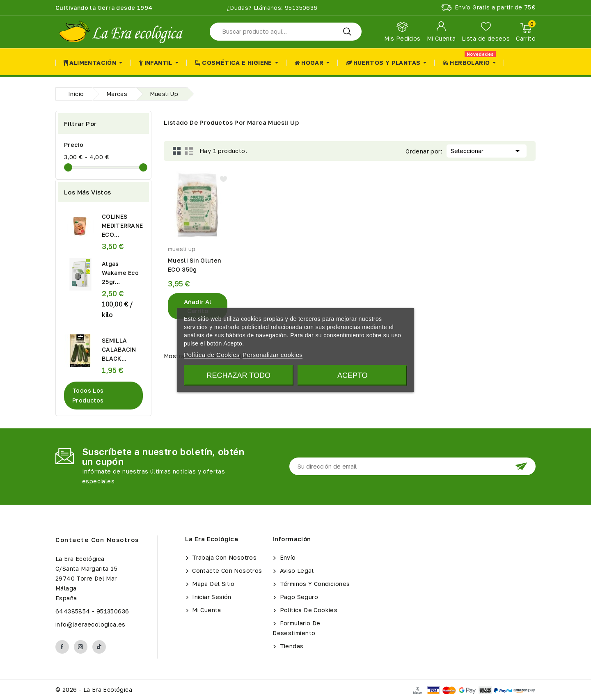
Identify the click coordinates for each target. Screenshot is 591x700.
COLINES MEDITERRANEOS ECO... (127, 225)
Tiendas (291, 646)
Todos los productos (88, 395)
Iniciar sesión (211, 597)
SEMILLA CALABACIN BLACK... (119, 349)
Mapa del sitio (213, 584)
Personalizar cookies (273, 355)
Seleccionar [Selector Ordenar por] (487, 150)
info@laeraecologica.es (90, 624)
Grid (177, 151)
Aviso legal (296, 571)
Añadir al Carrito (198, 306)
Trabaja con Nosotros (223, 557)
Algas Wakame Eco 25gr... (120, 273)
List (189, 151)
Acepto (353, 375)
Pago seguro (298, 597)
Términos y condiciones (314, 584)
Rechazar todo (239, 375)
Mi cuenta (206, 610)
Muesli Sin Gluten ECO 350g (194, 265)
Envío (287, 557)
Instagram (81, 647)
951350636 (300, 8)
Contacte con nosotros (97, 540)
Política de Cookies (308, 610)
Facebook (62, 647)
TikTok (99, 647)
